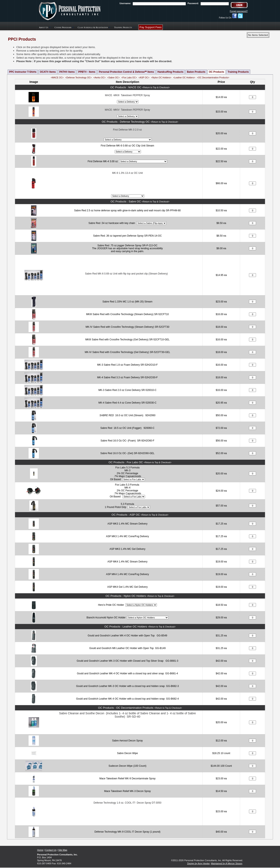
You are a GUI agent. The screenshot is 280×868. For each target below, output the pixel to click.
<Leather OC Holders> (184, 77)
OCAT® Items (48, 72)
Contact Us (51, 850)
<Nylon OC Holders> (161, 77)
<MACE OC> (57, 77)
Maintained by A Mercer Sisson (227, 863)
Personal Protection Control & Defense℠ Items (126, 72)
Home (40, 850)
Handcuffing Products (170, 72)
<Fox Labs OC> (129, 77)
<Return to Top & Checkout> (156, 87)
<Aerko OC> (99, 77)
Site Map (63, 850)
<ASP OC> (144, 77)
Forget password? (239, 11)
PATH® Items (67, 72)
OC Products (217, 72)
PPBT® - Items (87, 72)
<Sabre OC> (113, 77)
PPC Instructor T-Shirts (23, 72)
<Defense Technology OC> (78, 77)
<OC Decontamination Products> (213, 77)
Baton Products (196, 72)
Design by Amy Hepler (198, 863)
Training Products (238, 72)
